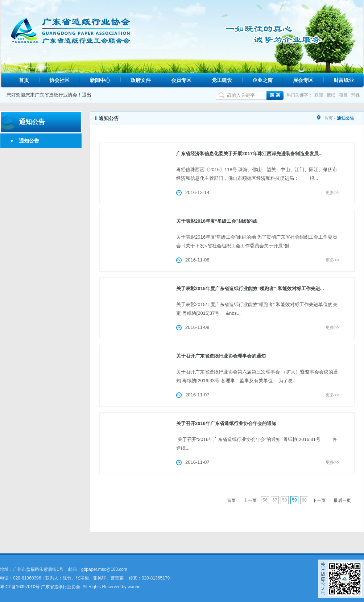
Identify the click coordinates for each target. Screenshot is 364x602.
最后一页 (342, 500)
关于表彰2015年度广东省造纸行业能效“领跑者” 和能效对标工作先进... (250, 288)
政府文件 (141, 80)
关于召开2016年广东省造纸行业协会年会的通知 (226, 423)
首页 (24, 80)
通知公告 (29, 141)
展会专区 (303, 80)
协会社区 (59, 80)
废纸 (331, 95)
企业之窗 (262, 80)
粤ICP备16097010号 (20, 587)
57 (275, 500)
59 (294, 500)
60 (304, 500)
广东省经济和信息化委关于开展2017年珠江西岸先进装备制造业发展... (249, 154)
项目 (343, 95)
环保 (356, 95)
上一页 (250, 500)
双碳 (319, 95)
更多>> (332, 193)
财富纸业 (344, 80)
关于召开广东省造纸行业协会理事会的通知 (221, 356)
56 (265, 500)
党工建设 (222, 80)
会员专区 (181, 80)
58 (284, 500)
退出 (87, 95)
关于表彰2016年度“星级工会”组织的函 (217, 221)
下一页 (319, 500)
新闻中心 (100, 80)
